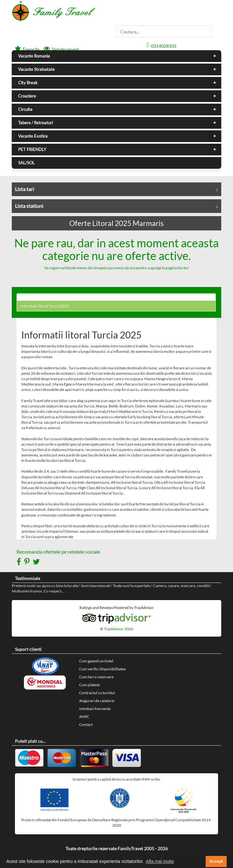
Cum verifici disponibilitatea (102, 669)
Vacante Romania (119, 56)
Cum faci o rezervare (96, 677)
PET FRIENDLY (119, 150)
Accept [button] (216, 861)
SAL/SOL (26, 163)
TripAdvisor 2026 (119, 629)
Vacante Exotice (119, 136)
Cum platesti (89, 685)
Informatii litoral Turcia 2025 (45, 306)
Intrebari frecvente (95, 709)
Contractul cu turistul (97, 693)
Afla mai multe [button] (160, 861)
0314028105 (164, 46)
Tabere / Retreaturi (119, 123)
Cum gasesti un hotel (96, 661)
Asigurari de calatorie (97, 701)
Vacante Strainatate (119, 70)
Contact (86, 724)
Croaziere (119, 96)
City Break (119, 83)
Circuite (119, 110)
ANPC (84, 717)
